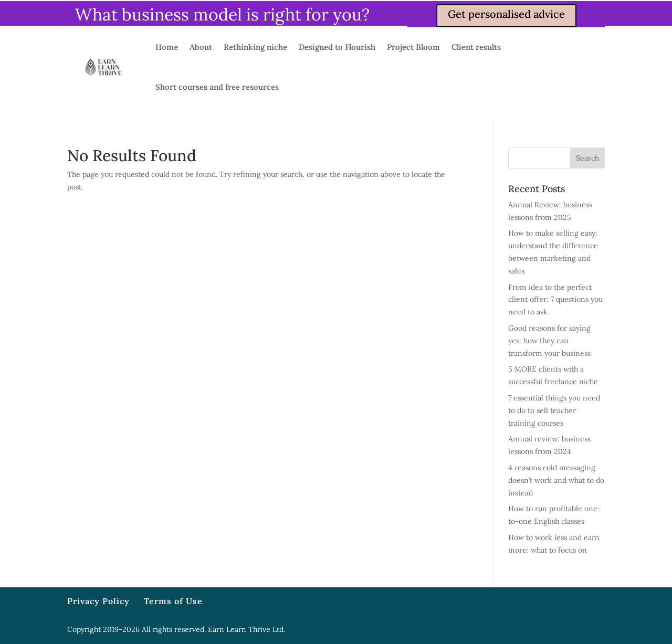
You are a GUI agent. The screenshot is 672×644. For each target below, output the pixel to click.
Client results (476, 47)
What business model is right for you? (222, 14)
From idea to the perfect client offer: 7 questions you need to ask (555, 300)
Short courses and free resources (217, 87)
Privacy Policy (98, 601)
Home (167, 47)
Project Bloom (413, 47)
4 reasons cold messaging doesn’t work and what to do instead (556, 480)
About (201, 47)
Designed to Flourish (337, 47)
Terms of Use (173, 601)
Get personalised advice (506, 14)
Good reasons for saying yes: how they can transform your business (549, 341)
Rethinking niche (255, 47)
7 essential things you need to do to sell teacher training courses (554, 410)
